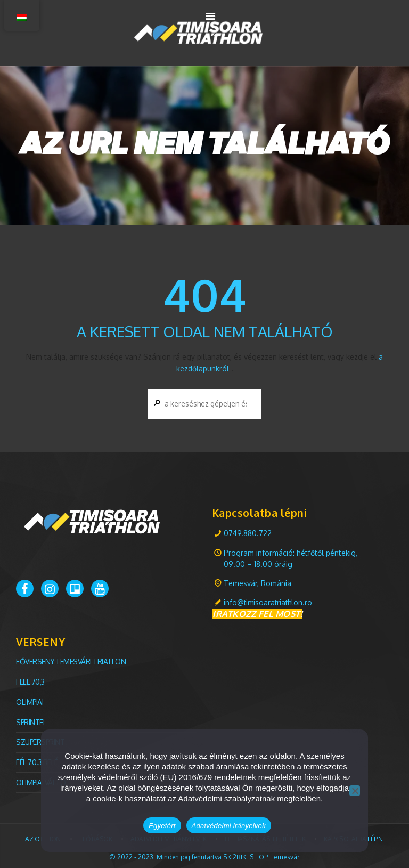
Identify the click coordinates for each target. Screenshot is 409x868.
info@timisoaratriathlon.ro (269, 602)
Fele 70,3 (31, 681)
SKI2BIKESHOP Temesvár (261, 853)
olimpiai (30, 700)
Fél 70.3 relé (38, 760)
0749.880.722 (248, 533)
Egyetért (162, 826)
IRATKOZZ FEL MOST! (257, 613)
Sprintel (32, 720)
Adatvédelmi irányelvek (229, 826)
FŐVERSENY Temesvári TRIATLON (72, 661)
